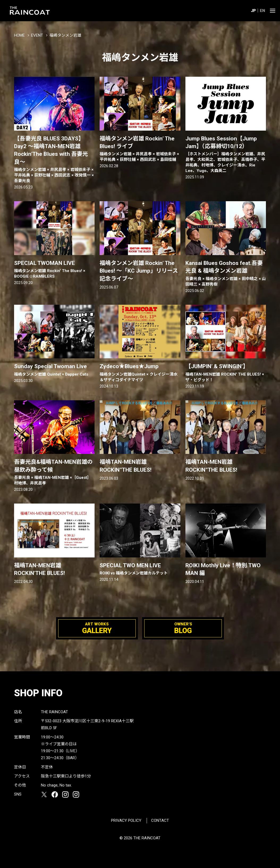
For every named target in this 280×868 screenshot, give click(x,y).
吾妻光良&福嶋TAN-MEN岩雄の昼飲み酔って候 (54, 472)
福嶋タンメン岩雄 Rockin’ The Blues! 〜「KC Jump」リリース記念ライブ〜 (139, 271)
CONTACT (160, 820)
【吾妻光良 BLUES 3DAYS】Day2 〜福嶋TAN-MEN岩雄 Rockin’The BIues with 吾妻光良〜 (54, 160)
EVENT (37, 35)
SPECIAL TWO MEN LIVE (140, 569)
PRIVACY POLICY (126, 820)
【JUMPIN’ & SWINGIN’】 (226, 373)
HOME (19, 35)
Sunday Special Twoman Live (54, 370)
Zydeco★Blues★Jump (140, 373)
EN (262, 11)
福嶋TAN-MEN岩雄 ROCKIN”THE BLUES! (126, 466)
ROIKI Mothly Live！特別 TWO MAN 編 (223, 569)
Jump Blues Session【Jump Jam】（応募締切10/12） (226, 155)
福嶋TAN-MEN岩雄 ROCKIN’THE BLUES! (40, 569)
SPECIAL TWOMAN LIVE (54, 270)
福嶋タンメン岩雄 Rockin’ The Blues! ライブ (140, 149)
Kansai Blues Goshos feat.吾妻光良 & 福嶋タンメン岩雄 (226, 274)
